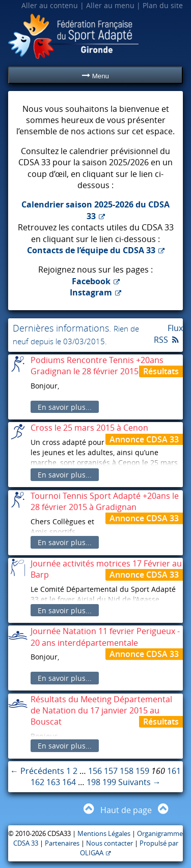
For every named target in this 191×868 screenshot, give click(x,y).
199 (109, 782)
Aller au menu (110, 5)
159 (142, 771)
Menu (95, 76)
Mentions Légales (104, 834)
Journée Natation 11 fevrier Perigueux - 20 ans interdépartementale (105, 637)
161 (174, 771)
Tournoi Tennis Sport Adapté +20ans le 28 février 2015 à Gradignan (105, 501)
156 (95, 771)
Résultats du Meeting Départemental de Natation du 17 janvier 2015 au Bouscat (101, 711)
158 (127, 771)
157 (111, 771)
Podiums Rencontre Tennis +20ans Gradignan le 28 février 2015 (97, 366)
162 (37, 782)
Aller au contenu (50, 5)
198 (93, 782)
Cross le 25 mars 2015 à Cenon (89, 428)
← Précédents (37, 771)
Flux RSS (168, 334)
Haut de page (126, 810)
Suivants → (140, 782)
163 (53, 782)
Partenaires (62, 843)
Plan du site (163, 5)
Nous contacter (110, 843)
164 (69, 782)
